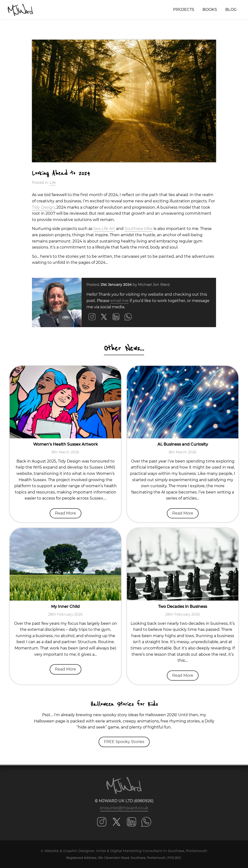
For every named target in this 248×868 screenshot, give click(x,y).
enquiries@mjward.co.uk (124, 808)
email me (120, 301)
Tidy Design (43, 207)
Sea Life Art (104, 229)
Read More (66, 513)
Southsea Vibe (139, 229)
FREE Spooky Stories (124, 742)
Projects (184, 10)
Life (53, 183)
